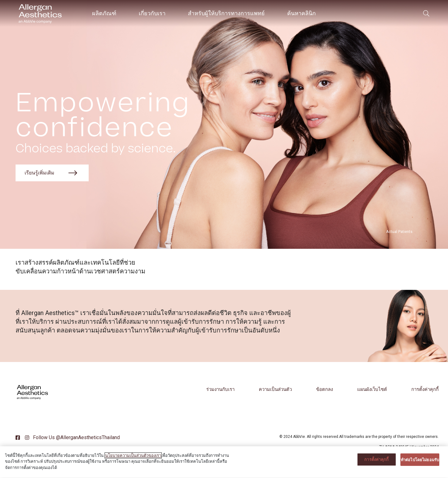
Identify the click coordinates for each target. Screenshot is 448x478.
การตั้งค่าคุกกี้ (425, 389)
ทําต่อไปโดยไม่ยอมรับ (420, 464)
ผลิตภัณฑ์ (104, 13)
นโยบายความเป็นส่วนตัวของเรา (133, 459)
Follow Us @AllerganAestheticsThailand (76, 437)
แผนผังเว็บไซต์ (372, 389)
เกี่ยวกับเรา (152, 13)
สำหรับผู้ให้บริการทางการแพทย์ (226, 13)
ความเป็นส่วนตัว (275, 389)
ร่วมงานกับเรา (220, 389)
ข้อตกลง (324, 389)
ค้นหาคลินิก (301, 13)
